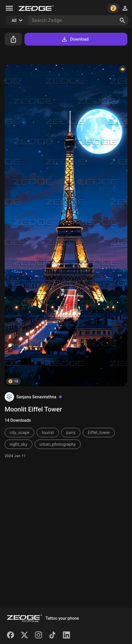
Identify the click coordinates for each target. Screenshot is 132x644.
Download (75, 39)
